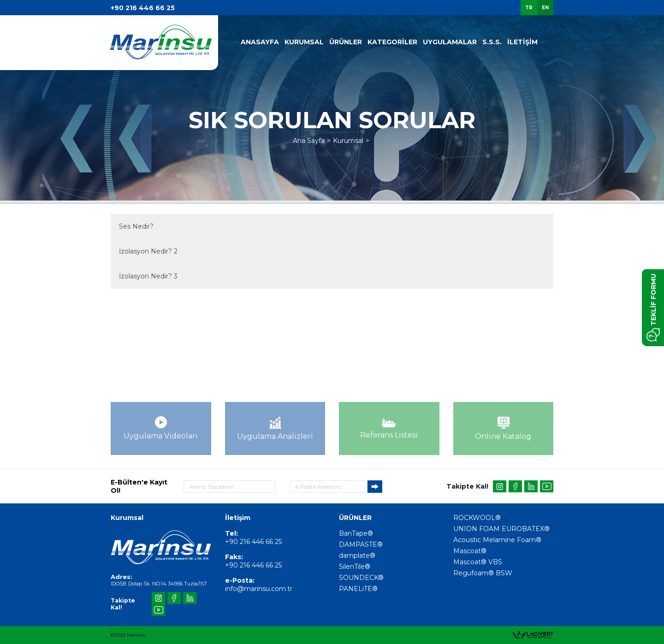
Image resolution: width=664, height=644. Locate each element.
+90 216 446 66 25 (143, 8)
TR (529, 8)
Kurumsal (348, 141)
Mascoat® (470, 551)
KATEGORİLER (392, 42)
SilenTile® (355, 567)
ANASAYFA (260, 42)
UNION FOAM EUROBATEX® (501, 529)
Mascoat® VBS (478, 562)
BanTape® (356, 533)
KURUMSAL (304, 42)
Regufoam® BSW (483, 573)
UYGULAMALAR (450, 42)
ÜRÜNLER (346, 42)
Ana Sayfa (309, 141)
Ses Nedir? (136, 226)
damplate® (357, 555)
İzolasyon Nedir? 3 (148, 276)
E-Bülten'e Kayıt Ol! (139, 486)
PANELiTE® (358, 589)
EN (545, 8)
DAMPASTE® (361, 544)
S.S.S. (492, 42)
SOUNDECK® (361, 578)
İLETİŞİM (522, 42)
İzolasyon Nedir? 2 (148, 251)
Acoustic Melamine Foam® (497, 540)
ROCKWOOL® (477, 518)
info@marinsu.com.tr (259, 589)
